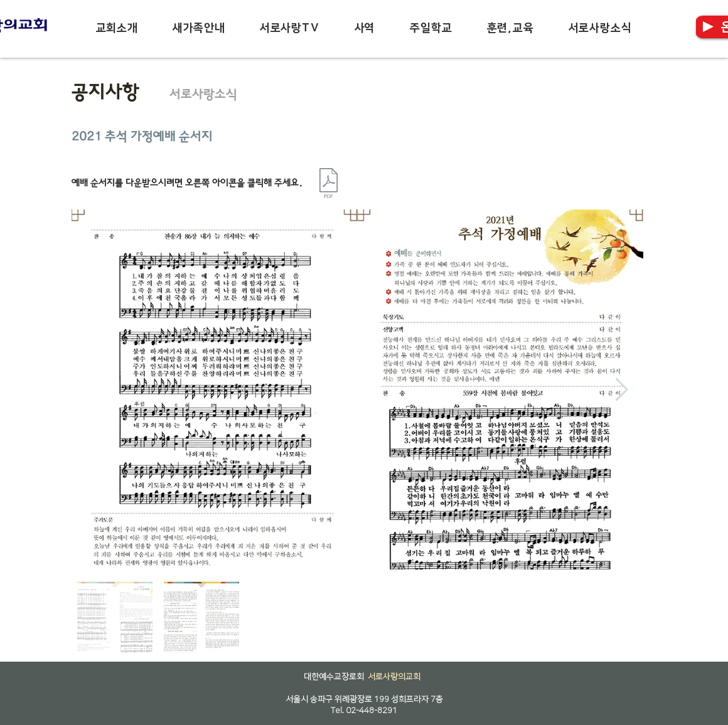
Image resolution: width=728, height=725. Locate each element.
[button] (117, 28)
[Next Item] (622, 390)
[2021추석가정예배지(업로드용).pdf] (329, 184)
